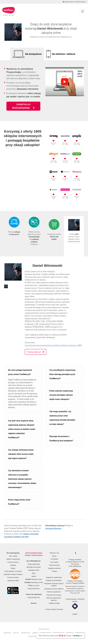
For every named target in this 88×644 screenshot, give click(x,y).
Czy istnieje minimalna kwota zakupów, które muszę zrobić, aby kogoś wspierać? (21, 454)
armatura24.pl (58, 633)
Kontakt (54, 571)
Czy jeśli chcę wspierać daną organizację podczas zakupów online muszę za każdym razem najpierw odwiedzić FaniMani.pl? (22, 429)
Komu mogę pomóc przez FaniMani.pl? (19, 502)
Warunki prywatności (54, 592)
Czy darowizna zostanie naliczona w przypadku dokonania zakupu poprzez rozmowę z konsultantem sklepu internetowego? (22, 479)
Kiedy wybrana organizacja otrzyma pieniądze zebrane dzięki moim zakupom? (61, 395)
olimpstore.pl (26, 633)
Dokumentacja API (34, 597)
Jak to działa (13, 556)
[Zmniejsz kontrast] (68, 2)
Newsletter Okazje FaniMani (13, 574)
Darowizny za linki (34, 582)
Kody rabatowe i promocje (13, 571)
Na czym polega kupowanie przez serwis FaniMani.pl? (20, 372)
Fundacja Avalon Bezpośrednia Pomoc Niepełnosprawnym (55, 37)
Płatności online (34, 579)
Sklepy (13, 568)
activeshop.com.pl (35, 636)
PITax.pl (72, 593)
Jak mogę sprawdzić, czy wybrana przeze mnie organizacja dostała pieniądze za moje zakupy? (62, 418)
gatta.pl (35, 633)
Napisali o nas (54, 553)
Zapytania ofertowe (54, 568)
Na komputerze (33, 54)
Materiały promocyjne (34, 567)
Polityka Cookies (54, 603)
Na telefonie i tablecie (64, 54)
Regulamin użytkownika (54, 577)
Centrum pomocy (13, 562)
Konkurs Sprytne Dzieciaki (54, 609)
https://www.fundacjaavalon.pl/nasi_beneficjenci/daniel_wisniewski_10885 (53, 345)
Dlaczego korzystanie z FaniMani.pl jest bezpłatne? (61, 439)
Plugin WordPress (34, 589)
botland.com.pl (46, 633)
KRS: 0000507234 (75, 566)
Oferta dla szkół (54, 565)
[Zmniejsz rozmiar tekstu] (80, 2)
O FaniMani (54, 559)
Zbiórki (34, 576)
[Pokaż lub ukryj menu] (82, 11)
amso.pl (16, 633)
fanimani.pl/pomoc (53, 528)
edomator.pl (80, 633)
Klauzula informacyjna (54, 595)
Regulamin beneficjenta (54, 580)
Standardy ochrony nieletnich (54, 589)
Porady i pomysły (13, 577)
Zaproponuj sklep (13, 580)
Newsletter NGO (34, 570)
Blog (34, 573)
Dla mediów (54, 562)
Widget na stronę (34, 585)
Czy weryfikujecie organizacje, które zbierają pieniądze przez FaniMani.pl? (63, 374)
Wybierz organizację (13, 559)
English (75, 614)
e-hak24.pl (70, 633)
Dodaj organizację (34, 564)
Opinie (54, 556)
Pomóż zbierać (36, 352)
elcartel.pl (7, 633)
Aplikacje (13, 565)
